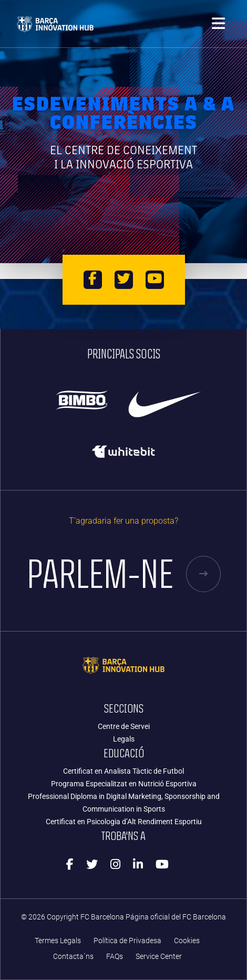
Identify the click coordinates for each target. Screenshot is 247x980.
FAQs (115, 957)
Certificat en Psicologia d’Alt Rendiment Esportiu (124, 822)
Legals (124, 739)
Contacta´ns (73, 957)
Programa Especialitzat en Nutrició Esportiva (124, 784)
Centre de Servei (124, 726)
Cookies (187, 941)
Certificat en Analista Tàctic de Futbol (124, 771)
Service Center (159, 957)
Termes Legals (58, 941)
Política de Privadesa (127, 941)
